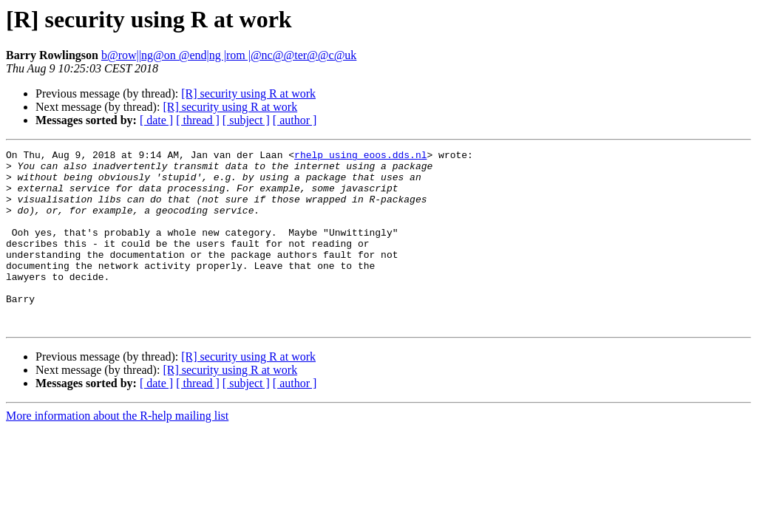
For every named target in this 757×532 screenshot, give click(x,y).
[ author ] (295, 120)
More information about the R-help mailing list (117, 451)
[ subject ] (246, 120)
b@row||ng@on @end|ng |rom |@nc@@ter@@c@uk (229, 55)
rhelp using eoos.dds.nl (360, 157)
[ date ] (156, 120)
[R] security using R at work (248, 93)
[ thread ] (198, 120)
